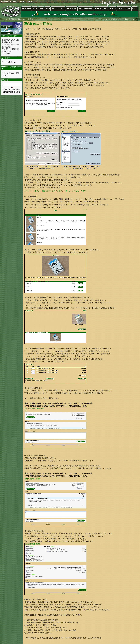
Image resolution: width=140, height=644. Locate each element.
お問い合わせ (7, 51)
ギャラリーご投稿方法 (10, 49)
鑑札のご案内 (7, 47)
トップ (5, 19)
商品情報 (12, 19)
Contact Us (6, 54)
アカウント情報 (109, 19)
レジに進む (134, 19)
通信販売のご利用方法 (26, 19)
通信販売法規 (7, 42)
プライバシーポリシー (10, 44)
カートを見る (123, 19)
